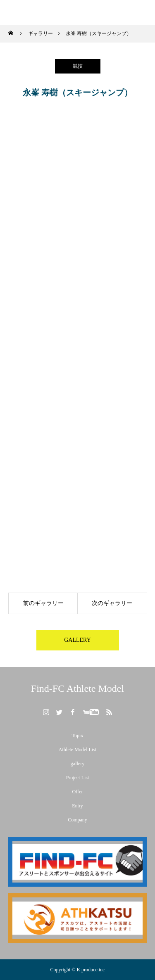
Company (77, 820)
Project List (78, 778)
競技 (78, 66)
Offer (78, 792)
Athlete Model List (77, 750)
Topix (78, 736)
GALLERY (77, 640)
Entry (77, 806)
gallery (77, 764)
